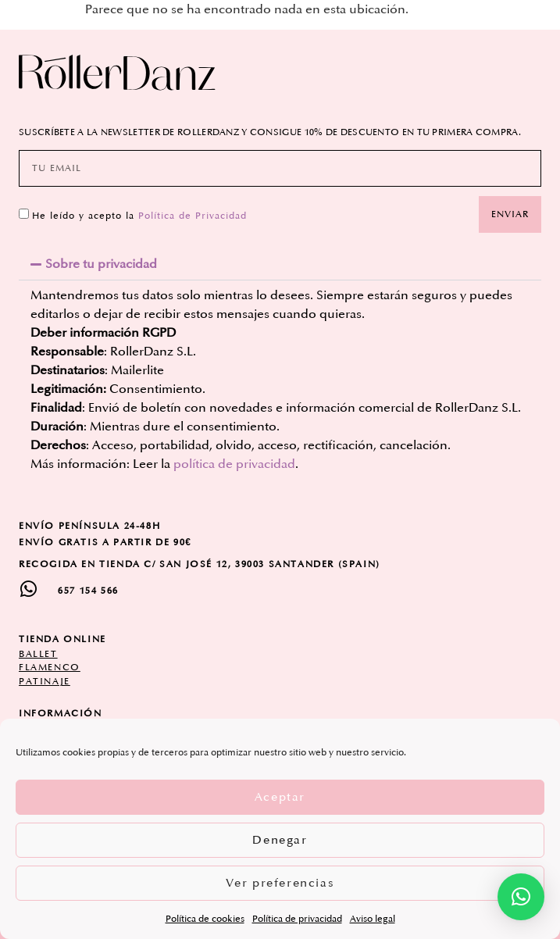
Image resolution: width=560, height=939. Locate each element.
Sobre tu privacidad (101, 264)
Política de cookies (205, 919)
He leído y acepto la (139, 215)
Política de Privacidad (193, 215)
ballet (38, 654)
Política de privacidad (297, 919)
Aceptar (280, 797)
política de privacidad (234, 464)
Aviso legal (373, 919)
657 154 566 (88, 591)
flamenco (50, 668)
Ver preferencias (280, 883)
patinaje (45, 682)
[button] (280, 264)
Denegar (280, 840)
